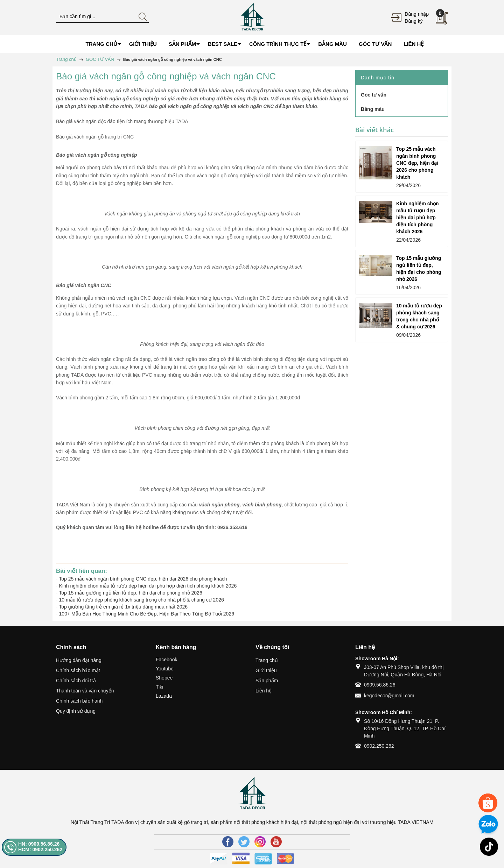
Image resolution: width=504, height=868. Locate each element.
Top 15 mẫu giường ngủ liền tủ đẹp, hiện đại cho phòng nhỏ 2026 (130, 593)
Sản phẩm (267, 681)
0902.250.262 (379, 746)
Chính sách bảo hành (79, 701)
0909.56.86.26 (380, 685)
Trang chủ (267, 660)
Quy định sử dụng (76, 711)
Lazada (164, 696)
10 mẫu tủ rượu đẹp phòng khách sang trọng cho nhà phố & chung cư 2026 (142, 600)
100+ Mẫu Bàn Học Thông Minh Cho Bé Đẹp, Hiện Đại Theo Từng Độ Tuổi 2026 (147, 614)
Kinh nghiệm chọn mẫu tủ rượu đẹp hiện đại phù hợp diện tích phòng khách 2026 (148, 586)
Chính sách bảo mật (78, 670)
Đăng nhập (417, 14)
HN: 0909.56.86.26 (39, 844)
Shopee (164, 678)
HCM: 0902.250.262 (40, 849)
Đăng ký (414, 21)
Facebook (166, 660)
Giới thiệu (266, 670)
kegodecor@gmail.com (389, 696)
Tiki (159, 687)
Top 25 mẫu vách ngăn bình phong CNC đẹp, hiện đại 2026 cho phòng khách (143, 579)
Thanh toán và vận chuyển (85, 691)
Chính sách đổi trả (76, 681)
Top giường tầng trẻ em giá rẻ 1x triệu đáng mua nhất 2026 (123, 607)
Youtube (165, 669)
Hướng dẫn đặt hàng (79, 660)
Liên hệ (264, 691)
